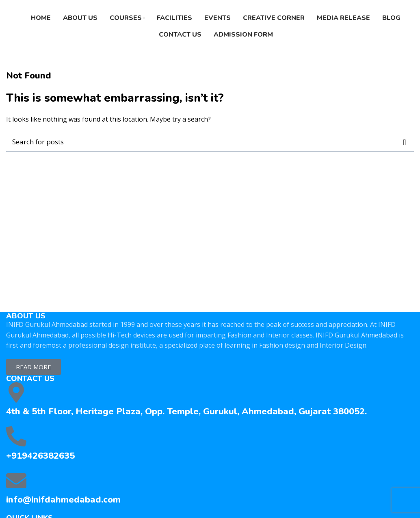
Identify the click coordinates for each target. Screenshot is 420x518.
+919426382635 (40, 456)
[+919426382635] (16, 436)
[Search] (210, 142)
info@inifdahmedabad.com (63, 500)
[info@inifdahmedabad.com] (16, 481)
